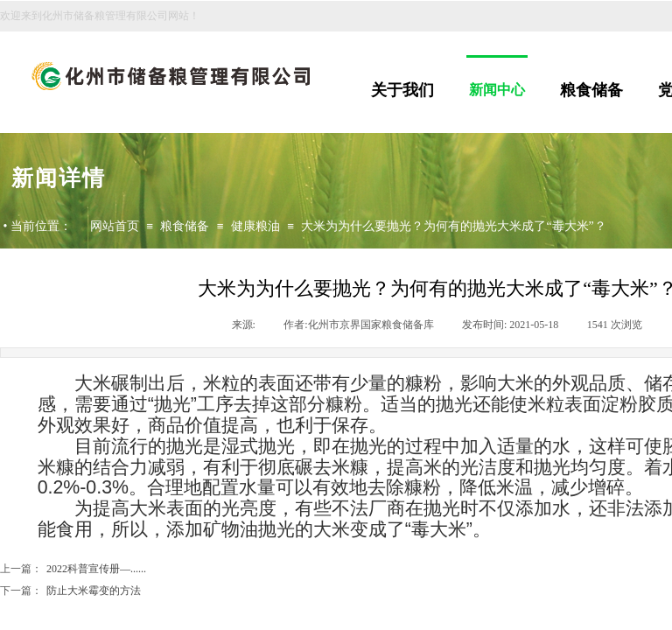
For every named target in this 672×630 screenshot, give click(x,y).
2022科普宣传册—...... (73, 569)
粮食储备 (591, 90)
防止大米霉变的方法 (70, 591)
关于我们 (402, 90)
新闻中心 (497, 90)
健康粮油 (255, 226)
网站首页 (115, 226)
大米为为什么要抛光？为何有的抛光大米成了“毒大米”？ (453, 226)
